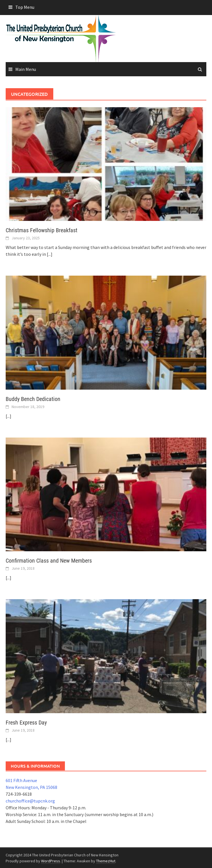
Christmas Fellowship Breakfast (42, 230)
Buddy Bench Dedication (33, 399)
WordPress (51, 861)
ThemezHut (106, 861)
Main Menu (26, 69)
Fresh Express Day (26, 723)
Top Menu (25, 7)
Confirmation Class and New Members (49, 561)
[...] (50, 254)
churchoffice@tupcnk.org (30, 801)
